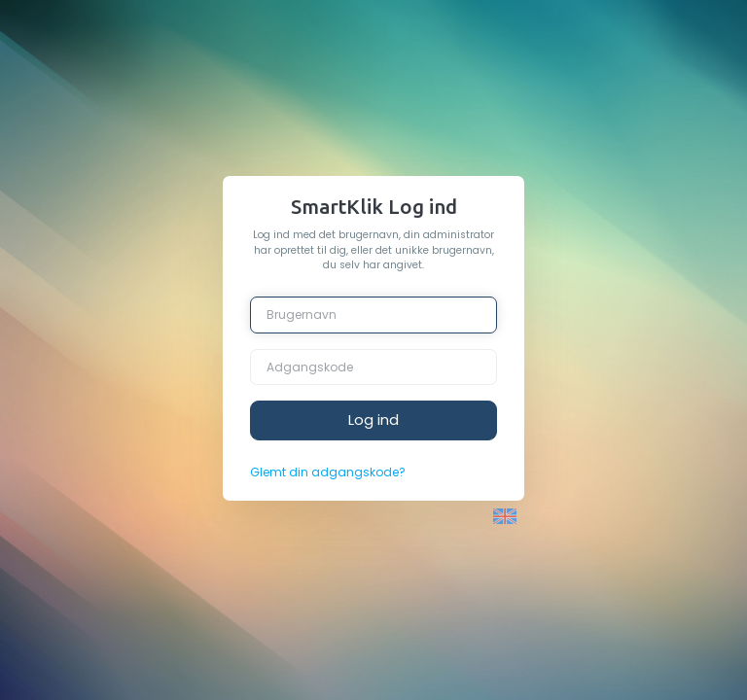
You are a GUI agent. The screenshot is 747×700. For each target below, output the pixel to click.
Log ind (373, 420)
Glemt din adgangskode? (328, 472)
